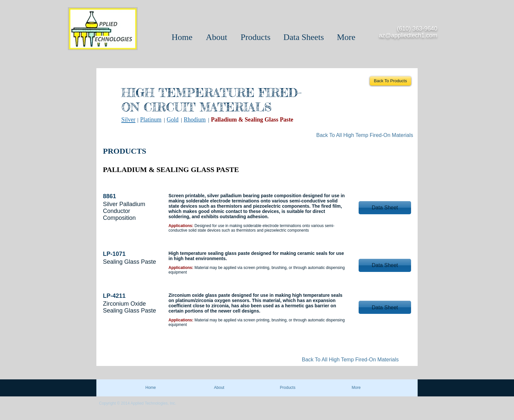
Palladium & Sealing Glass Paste (252, 120)
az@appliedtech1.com (408, 35)
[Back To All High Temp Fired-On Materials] (365, 135)
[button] (385, 208)
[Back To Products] (390, 81)
